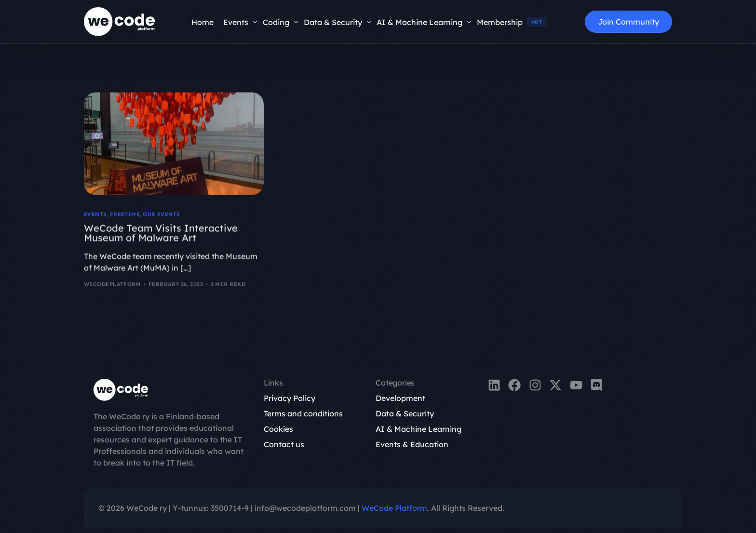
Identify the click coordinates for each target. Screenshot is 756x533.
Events (95, 216)
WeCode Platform (394, 508)
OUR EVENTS (161, 216)
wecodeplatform (112, 286)
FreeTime (125, 216)
